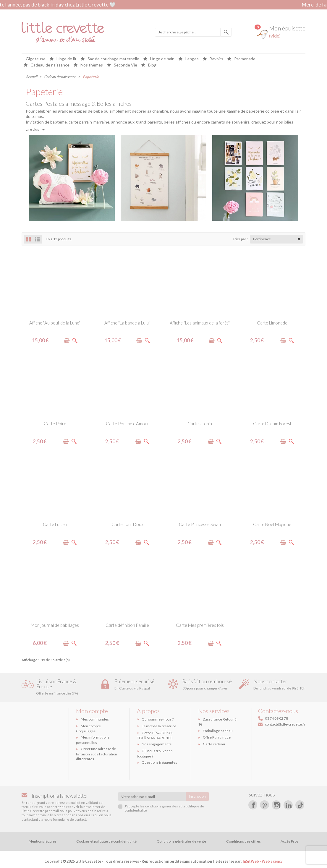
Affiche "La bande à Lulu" (127, 323)
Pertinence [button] (262, 239)
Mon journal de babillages (55, 625)
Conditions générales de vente (181, 841)
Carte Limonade (272, 323)
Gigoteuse (36, 59)
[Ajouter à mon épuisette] (67, 341)
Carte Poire (55, 424)
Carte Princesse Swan (200, 524)
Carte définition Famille (127, 625)
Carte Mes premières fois (200, 625)
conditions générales (162, 806)
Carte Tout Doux (127, 524)
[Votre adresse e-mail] (152, 796)
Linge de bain (162, 59)
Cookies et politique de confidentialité (106, 841)
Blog (152, 65)
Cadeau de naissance (50, 65)
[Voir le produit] (75, 341)
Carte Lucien (55, 524)
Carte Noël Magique (272, 524)
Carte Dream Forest (272, 424)
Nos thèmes (91, 65)
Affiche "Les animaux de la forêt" (200, 323)
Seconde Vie (125, 65)
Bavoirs (216, 59)
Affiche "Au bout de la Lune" (55, 323)
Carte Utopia (200, 424)
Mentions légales (43, 841)
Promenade (244, 59)
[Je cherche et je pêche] (188, 32)
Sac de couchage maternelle (113, 59)
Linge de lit (66, 59)
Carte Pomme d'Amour (127, 424)
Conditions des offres (243, 841)
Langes (192, 59)
